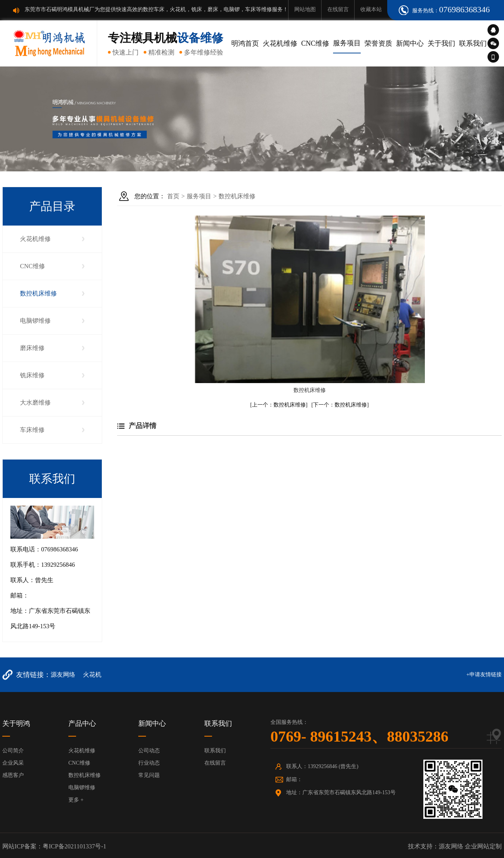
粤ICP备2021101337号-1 (75, 846)
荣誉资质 (378, 43)
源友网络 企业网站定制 (470, 846)
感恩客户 (13, 775)
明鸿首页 (245, 43)
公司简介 (13, 751)
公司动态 (149, 751)
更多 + (76, 800)
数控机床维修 (38, 293)
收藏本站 (371, 9)
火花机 (92, 675)
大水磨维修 (35, 402)
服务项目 (347, 43)
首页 (173, 196)
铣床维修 (32, 375)
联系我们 (473, 43)
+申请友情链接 (484, 675)
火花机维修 (280, 43)
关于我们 (441, 43)
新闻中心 (410, 43)
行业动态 (149, 763)
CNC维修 (315, 43)
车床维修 (32, 430)
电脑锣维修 (35, 321)
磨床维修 (32, 348)
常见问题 (149, 775)
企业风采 (13, 763)
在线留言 (338, 9)
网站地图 (305, 9)
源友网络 (63, 675)
